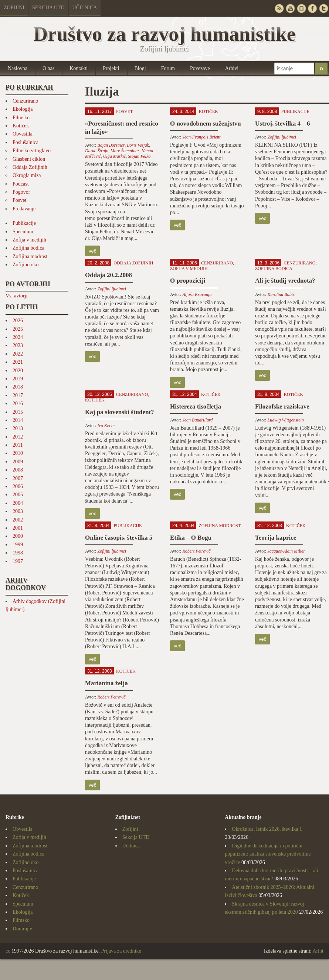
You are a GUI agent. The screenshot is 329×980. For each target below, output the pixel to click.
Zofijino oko (26, 265)
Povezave (200, 68)
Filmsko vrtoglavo (32, 151)
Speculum (23, 232)
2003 (18, 511)
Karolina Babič (281, 294)
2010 (18, 453)
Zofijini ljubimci (282, 137)
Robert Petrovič (196, 551)
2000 (18, 536)
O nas (48, 68)
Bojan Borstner (111, 145)
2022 (18, 354)
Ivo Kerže (106, 426)
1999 (18, 545)
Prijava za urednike (121, 951)
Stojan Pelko (139, 156)
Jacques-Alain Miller (286, 551)
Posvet (19, 200)
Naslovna (18, 68)
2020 (18, 371)
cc (8, 951)
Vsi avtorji (17, 296)
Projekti (111, 68)
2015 (18, 412)
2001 (18, 528)
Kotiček (21, 126)
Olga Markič (115, 156)
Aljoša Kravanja (197, 294)
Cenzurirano (25, 101)
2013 (18, 428)
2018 (18, 387)
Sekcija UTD (48, 8)
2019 (18, 379)
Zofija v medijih (29, 240)
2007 (18, 478)
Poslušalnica (26, 142)
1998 (18, 553)
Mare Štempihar (125, 151)
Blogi (140, 68)
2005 (18, 495)
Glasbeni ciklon (29, 159)
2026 (18, 321)
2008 (18, 470)
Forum (168, 68)
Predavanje (24, 209)
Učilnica (85, 8)
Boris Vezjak (138, 145)
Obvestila (23, 134)
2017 (18, 395)
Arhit (318, 951)
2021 (18, 362)
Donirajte (22, 929)
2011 (18, 445)
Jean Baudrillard (197, 420)
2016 (18, 404)
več (92, 251)
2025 (18, 329)
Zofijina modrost (30, 256)
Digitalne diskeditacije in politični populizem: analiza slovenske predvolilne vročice (268, 854)
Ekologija (23, 109)
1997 (18, 561)
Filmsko (21, 118)
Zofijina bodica (28, 248)
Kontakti (79, 68)
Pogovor (21, 192)
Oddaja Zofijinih (30, 167)
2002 (18, 520)
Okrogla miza (27, 175)
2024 (18, 337)
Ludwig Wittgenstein (285, 420)
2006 (18, 486)
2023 (18, 345)
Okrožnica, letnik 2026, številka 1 (267, 829)
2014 (18, 420)
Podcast (21, 184)
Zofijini (14, 8)
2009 (18, 462)
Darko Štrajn (97, 151)
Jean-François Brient (201, 137)
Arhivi (232, 68)
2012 (18, 437)
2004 (18, 503)
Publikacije (24, 223)
